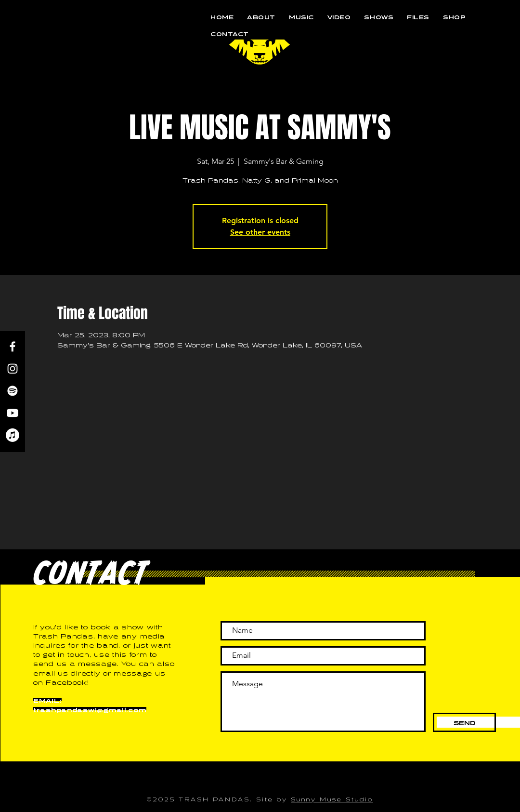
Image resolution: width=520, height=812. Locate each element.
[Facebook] (13, 346)
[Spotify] (13, 391)
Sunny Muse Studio (332, 799)
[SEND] (464, 722)
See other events (260, 232)
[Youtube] (13, 413)
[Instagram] (13, 369)
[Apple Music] (13, 435)
